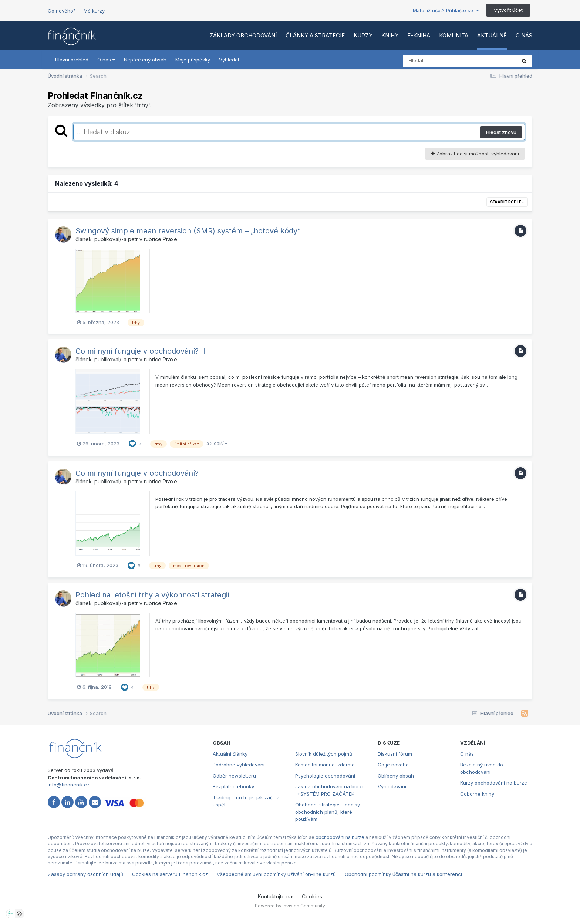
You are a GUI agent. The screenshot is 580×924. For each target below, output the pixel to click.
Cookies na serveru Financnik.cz (170, 874)
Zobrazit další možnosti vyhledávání (475, 154)
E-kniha (419, 35)
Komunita (454, 35)
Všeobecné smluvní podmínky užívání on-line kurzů (276, 874)
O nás (524, 35)
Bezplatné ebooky (233, 786)
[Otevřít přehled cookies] (20, 914)
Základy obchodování (243, 35)
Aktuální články (230, 754)
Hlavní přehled (72, 60)
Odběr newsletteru (234, 776)
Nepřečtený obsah (145, 60)
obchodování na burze (340, 837)
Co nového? (62, 11)
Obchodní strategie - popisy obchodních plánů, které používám (328, 812)
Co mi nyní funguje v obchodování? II (140, 351)
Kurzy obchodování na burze (494, 783)
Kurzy (363, 35)
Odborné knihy (477, 794)
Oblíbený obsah (396, 776)
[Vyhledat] (445, 61)
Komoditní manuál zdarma (325, 765)
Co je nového (393, 765)
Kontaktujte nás (276, 896)
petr (133, 239)
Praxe (170, 239)
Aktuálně (492, 35)
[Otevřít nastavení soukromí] (11, 914)
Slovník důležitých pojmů (324, 754)
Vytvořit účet (508, 10)
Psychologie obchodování (325, 776)
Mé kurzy (94, 11)
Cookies (312, 896)
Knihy (390, 35)
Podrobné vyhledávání (239, 765)
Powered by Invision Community (290, 906)
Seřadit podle (507, 202)
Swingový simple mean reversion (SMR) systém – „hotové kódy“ (188, 231)
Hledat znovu (501, 132)
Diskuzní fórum (395, 754)
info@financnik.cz (69, 785)
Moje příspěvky (193, 60)
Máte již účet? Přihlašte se (446, 10)
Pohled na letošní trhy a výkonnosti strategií (152, 595)
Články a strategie (315, 35)
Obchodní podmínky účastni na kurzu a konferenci (403, 874)
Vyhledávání (392, 786)
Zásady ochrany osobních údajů (85, 874)
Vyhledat (229, 60)
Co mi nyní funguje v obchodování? (137, 473)
